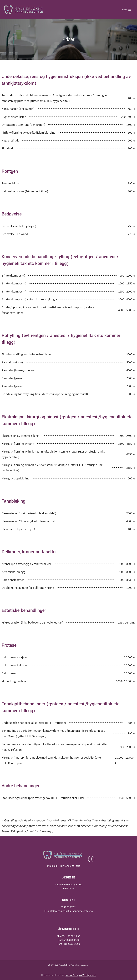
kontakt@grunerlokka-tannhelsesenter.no (70, 911)
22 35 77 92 (70, 907)
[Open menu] (127, 10)
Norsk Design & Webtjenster (81, 975)
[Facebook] (91, 859)
